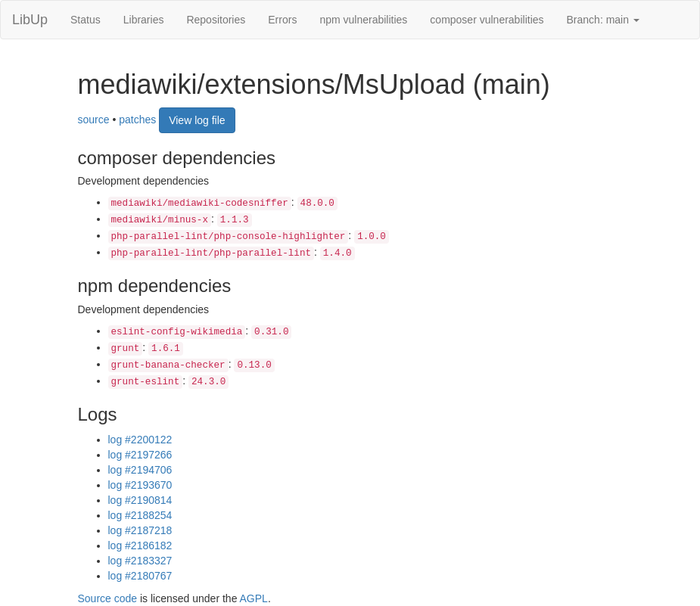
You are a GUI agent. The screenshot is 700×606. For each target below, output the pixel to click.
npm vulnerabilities (363, 20)
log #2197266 (140, 455)
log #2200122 (140, 440)
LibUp (30, 20)
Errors (282, 20)
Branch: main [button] (603, 20)
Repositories (216, 20)
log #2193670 (140, 485)
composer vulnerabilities (487, 20)
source (94, 119)
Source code (108, 598)
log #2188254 (140, 515)
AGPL (254, 598)
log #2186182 (140, 545)
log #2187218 (140, 530)
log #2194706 (140, 470)
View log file (197, 120)
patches (137, 119)
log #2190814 (140, 500)
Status (86, 20)
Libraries (144, 20)
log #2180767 (140, 576)
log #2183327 (140, 561)
